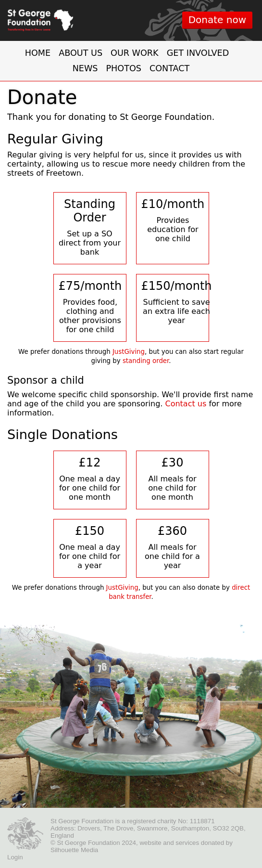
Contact (169, 68)
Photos (123, 68)
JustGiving (129, 352)
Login (15, 857)
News (85, 68)
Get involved (198, 53)
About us (81, 53)
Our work (135, 53)
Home (38, 53)
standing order (146, 361)
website (150, 843)
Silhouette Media (74, 850)
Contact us (186, 404)
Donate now (217, 20)
